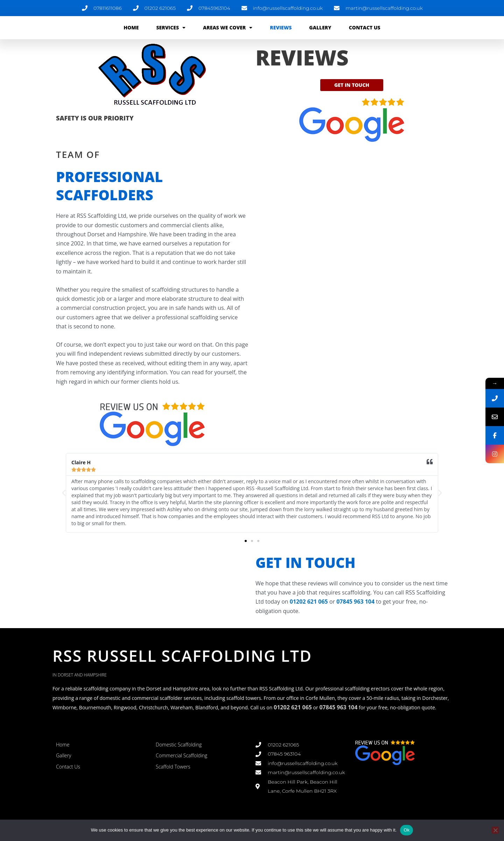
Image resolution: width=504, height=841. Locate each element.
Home (131, 27)
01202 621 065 (309, 602)
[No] (495, 830)
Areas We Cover (228, 28)
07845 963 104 (355, 602)
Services (171, 28)
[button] (64, 493)
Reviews (281, 27)
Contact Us (365, 27)
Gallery (320, 27)
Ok (407, 830)
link (160, 783)
